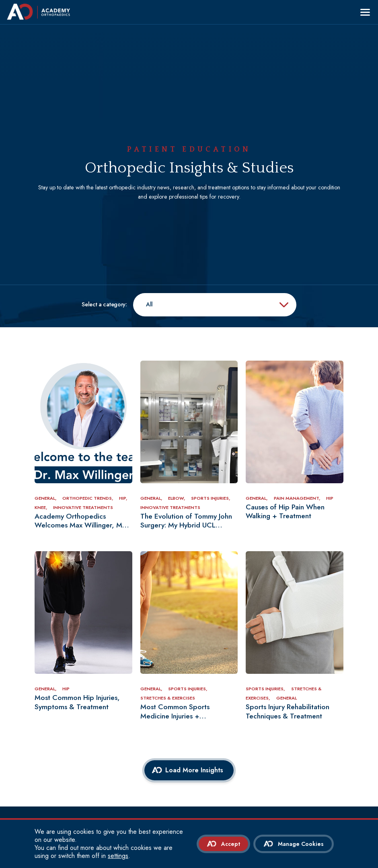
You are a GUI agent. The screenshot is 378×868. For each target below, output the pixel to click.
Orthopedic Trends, (88, 498)
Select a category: (104, 305)
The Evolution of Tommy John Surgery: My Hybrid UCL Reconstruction (186, 521)
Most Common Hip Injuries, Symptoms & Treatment (77, 702)
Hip (330, 498)
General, (46, 498)
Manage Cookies (301, 844)
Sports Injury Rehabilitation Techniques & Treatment (288, 712)
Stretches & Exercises (168, 698)
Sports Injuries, (211, 498)
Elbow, (177, 498)
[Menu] (365, 12)
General (287, 698)
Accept (231, 844)
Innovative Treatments (83, 507)
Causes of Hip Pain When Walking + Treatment (285, 512)
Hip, (123, 498)
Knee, (42, 507)
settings (118, 856)
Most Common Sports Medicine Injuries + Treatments (175, 712)
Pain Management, (298, 498)
